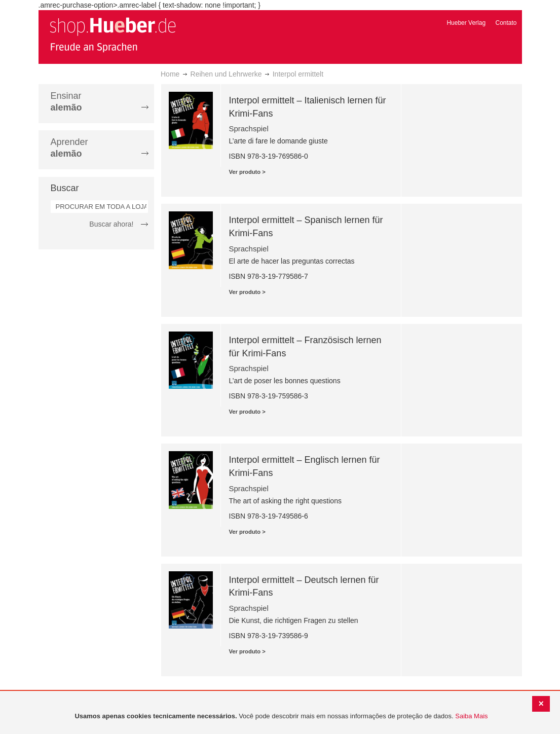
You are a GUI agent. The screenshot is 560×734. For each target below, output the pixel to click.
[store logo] (113, 34)
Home (170, 74)
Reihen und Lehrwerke (226, 74)
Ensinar (66, 102)
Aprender (69, 148)
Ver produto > (247, 172)
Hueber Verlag (466, 23)
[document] (281, 717)
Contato (506, 23)
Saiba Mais (471, 716)
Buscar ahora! (111, 224)
